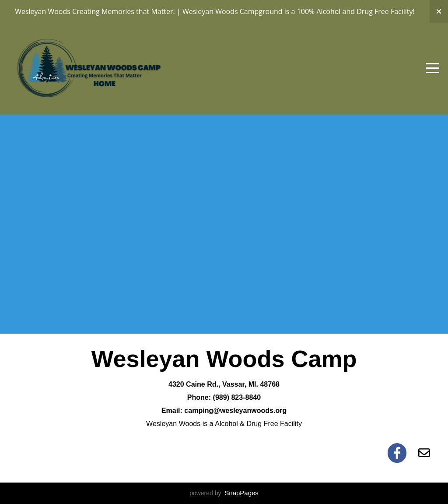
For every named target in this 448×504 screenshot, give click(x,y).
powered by (224, 493)
